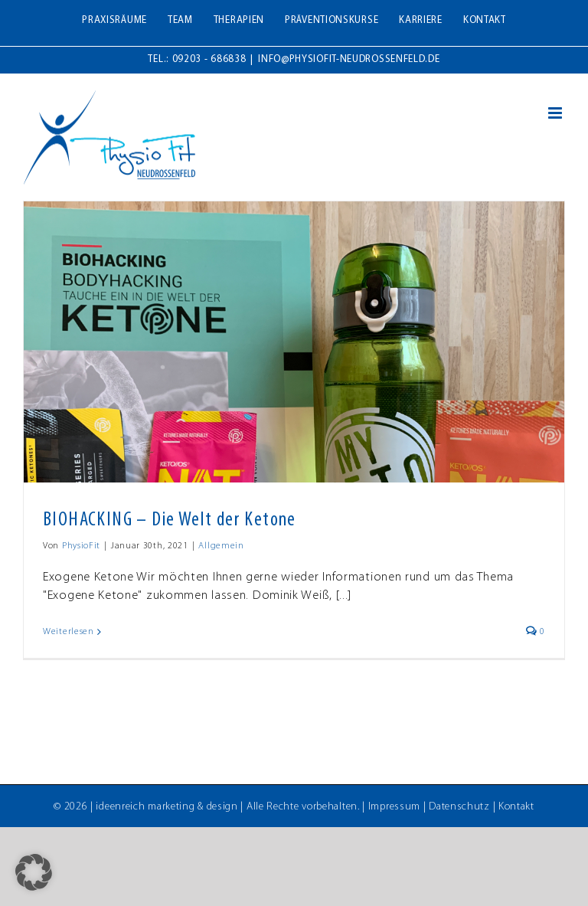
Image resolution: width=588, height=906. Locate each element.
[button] (34, 872)
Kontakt (516, 807)
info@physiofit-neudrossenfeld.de (349, 59)
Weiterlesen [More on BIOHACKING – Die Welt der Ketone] (69, 632)
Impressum (394, 807)
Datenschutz (459, 807)
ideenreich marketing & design (167, 807)
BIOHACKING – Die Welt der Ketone (170, 520)
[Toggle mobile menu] (557, 113)
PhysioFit (81, 546)
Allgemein (221, 546)
